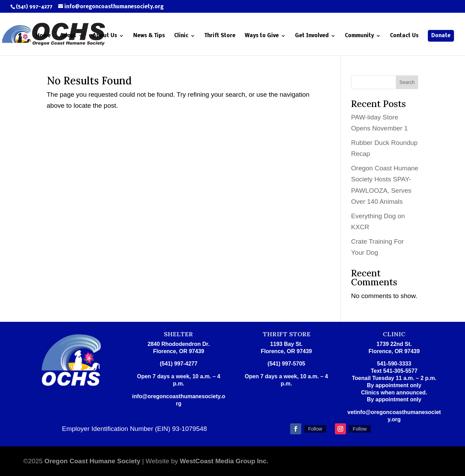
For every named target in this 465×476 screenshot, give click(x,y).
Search (407, 82)
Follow (315, 429)
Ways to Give (262, 36)
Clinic (181, 36)
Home (43, 36)
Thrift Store (220, 36)
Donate (441, 36)
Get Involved (312, 36)
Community (359, 36)
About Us (105, 36)
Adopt (68, 36)
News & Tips (149, 36)
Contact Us (404, 36)
